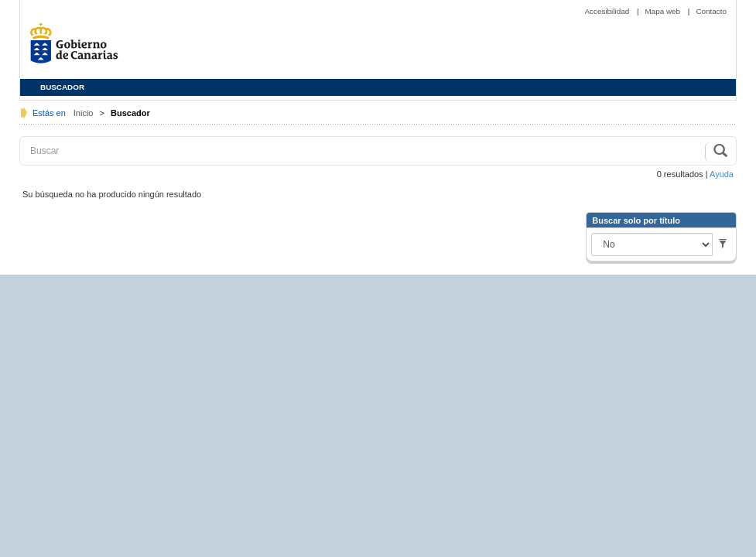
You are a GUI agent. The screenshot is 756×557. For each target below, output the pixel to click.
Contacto (711, 11)
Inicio (85, 113)
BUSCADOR (62, 87)
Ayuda (722, 174)
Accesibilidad (607, 11)
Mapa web (664, 11)
